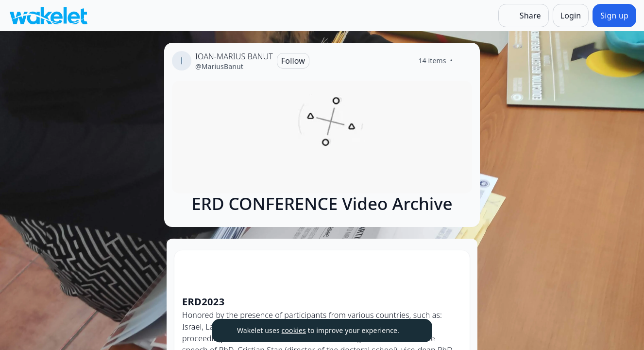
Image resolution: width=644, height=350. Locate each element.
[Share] (524, 16)
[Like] (464, 61)
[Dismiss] (413, 331)
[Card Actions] (454, 266)
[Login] (571, 16)
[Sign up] (614, 16)
